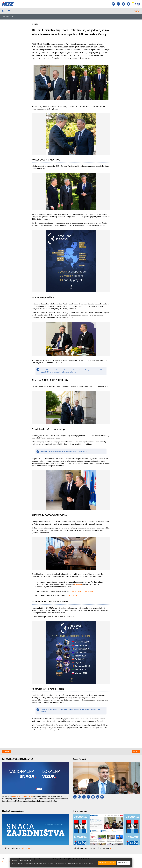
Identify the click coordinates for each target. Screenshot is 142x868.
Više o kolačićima (88, 863)
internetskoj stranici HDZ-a (22, 796)
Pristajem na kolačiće (107, 863)
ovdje (112, 848)
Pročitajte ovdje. (27, 848)
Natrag (7, 751)
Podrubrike (6, 17)
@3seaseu (78, 584)
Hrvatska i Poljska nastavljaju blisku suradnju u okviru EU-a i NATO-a (64, 451)
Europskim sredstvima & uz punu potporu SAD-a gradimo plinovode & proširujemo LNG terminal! (70, 710)
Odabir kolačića (124, 863)
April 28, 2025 (72, 595)
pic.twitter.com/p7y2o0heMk (83, 591)
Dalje (135, 751)
